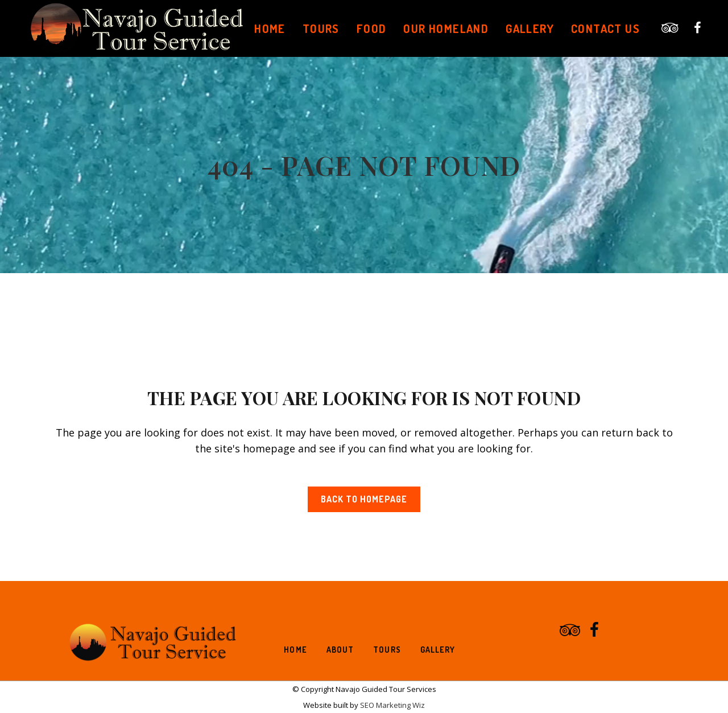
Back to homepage (364, 499)
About (340, 650)
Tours (387, 650)
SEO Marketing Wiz (392, 705)
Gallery (438, 650)
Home (295, 650)
